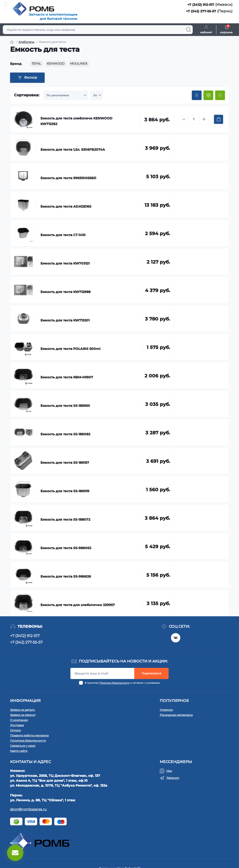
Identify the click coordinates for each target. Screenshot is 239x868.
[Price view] (197, 95)
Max (169, 771)
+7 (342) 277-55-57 (201, 11)
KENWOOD (56, 63)
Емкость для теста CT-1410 (63, 235)
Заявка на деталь (22, 710)
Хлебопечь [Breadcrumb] (26, 42)
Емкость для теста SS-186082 (65, 434)
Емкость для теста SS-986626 (66, 576)
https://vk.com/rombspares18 (176, 638)
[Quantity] (194, 119)
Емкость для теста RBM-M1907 (67, 377)
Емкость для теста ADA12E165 (66, 206)
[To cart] (219, 119)
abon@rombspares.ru (28, 809)
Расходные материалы (176, 715)
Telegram (173, 778)
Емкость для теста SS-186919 (65, 491)
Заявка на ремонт (23, 715)
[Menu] (6, 4)
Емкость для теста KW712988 (65, 292)
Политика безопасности (114, 683)
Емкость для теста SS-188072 (65, 519)
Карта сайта (19, 751)
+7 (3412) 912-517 (201, 5)
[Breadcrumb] (12, 42)
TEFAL (36, 63)
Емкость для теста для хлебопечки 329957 (78, 605)
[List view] (220, 95)
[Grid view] (208, 95)
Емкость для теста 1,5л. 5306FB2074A (73, 150)
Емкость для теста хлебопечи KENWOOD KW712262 (76, 121)
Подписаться (151, 673)
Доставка (17, 725)
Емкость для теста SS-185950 (65, 406)
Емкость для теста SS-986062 (66, 548)
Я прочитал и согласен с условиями (122, 683)
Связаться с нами (23, 746)
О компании (19, 720)
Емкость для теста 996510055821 (68, 178)
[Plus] (204, 119)
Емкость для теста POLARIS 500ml (70, 349)
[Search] (188, 30)
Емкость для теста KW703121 (65, 263)
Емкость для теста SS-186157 (65, 463)
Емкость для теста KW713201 (65, 320)
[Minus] (184, 119)
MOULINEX (79, 63)
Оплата (15, 730)
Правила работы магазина (29, 735)
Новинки (166, 710)
